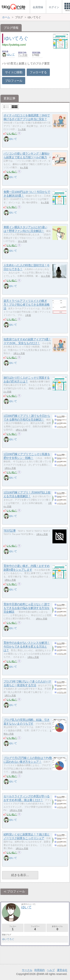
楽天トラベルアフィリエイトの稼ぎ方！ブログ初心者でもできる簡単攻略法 (27, 305)
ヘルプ (51, 970)
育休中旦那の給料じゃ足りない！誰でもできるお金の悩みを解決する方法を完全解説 (27, 608)
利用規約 (40, 970)
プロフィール (14, 81)
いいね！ (12, 133)
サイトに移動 (14, 72)
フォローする (38, 72)
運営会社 (62, 970)
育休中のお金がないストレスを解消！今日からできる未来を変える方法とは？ (27, 647)
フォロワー (35, 928)
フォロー (13, 928)
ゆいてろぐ (16, 38)
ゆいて (8, 54)
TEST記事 (10, 531)
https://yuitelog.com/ (14, 45)
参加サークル (57, 928)
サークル (27, 970)
